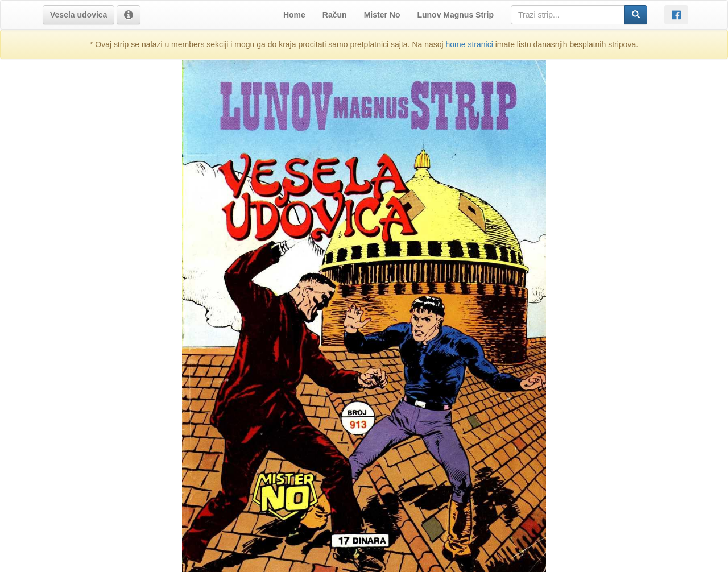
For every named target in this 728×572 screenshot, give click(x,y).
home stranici (470, 44)
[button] (78, 15)
